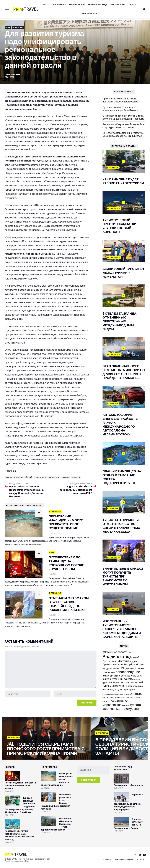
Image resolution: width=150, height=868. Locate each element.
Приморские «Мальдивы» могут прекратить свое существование (120, 100)
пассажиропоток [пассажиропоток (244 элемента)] (119, 697)
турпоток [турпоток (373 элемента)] (136, 705)
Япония (76, 477)
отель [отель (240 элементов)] (106, 697)
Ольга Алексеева (12, 74)
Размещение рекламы (124, 860)
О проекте (107, 860)
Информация (118, 5)
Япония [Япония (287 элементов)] (139, 668)
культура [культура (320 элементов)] (122, 689)
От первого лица (98, 5)
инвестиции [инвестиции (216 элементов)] (119, 686)
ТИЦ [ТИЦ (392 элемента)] (122, 668)
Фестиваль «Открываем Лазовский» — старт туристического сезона (124, 126)
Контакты (141, 860)
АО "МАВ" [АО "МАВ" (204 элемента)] (108, 652)
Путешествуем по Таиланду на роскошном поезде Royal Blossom (121, 109)
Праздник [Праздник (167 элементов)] (132, 661)
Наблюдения (90, 14)
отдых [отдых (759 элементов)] (137, 693)
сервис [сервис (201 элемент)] (106, 701)
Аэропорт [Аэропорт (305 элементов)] (120, 652)
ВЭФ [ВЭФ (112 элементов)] (129, 652)
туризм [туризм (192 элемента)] (126, 705)
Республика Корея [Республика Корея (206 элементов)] (134, 664)
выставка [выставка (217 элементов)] (114, 682)
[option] (46, 738)
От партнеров (77, 5)
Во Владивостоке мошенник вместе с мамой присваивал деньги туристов (123, 134)
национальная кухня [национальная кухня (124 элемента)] (111, 694)
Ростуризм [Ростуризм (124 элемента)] (107, 668)
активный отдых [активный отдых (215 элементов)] (111, 676)
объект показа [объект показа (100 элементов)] (126, 694)
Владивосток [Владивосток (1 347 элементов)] (116, 656)
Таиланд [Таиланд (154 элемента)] (130, 668)
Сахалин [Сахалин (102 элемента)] (115, 668)
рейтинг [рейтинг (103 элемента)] (137, 698)
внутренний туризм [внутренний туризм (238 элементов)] (121, 679)
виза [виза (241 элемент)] (139, 676)
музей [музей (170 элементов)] (132, 690)
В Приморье (59, 5)
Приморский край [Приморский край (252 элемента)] (113, 664)
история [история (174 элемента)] (107, 690)
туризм (66, 477)
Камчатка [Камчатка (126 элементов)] (115, 661)
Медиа (132, 5)
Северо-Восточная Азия (47, 477)
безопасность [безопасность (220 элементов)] (129, 676)
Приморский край (23, 477)
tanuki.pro (26, 861)
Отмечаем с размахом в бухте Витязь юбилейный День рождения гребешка (123, 117)
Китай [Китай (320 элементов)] (123, 661)
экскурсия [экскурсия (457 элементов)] (131, 709)
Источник (10, 471)
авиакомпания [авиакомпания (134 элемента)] (109, 672)
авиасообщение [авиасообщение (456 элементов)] (128, 672)
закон (9, 477)
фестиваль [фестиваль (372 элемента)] (110, 709)
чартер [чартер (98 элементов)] (121, 709)
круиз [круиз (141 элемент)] (114, 690)
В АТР (46, 5)
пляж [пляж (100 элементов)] (131, 698)
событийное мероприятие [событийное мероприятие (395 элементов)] (115, 703)
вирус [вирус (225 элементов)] (106, 679)
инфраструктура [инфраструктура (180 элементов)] (134, 686)
